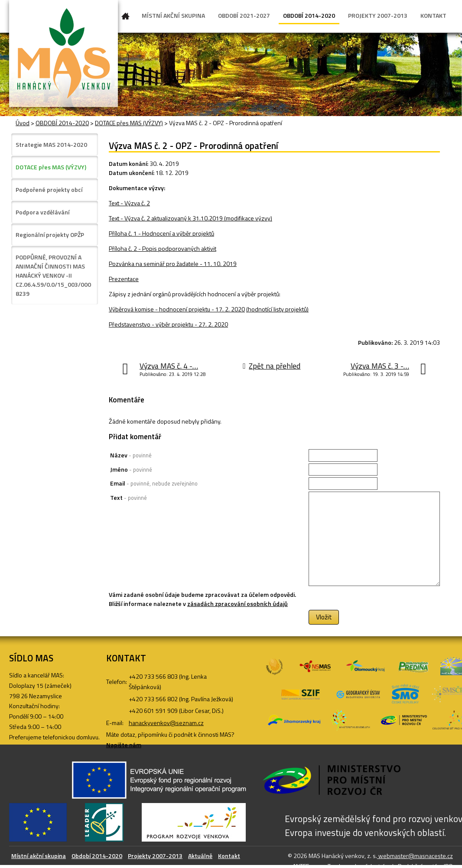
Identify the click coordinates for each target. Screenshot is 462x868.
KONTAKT (433, 15)
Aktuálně (200, 856)
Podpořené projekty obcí (49, 189)
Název (131, 455)
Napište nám (124, 745)
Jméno (131, 469)
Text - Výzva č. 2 (129, 203)
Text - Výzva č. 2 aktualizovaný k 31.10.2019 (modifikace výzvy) (190, 218)
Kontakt (229, 856)
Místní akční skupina (39, 856)
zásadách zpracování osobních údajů (238, 604)
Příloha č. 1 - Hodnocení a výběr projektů (161, 233)
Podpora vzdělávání (42, 212)
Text (129, 497)
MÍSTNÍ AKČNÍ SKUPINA (173, 15)
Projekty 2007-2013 (155, 856)
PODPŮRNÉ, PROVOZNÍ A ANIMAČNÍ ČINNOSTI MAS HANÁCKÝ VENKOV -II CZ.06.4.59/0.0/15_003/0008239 (53, 275)
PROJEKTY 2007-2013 (378, 15)
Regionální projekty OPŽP (50, 235)
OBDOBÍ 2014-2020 (309, 15)
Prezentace (124, 279)
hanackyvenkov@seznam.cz (166, 723)
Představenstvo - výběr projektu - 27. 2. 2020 (168, 324)
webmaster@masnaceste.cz (415, 856)
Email (154, 483)
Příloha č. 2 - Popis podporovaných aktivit (163, 248)
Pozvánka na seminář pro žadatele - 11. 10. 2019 (173, 264)
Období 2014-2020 (97, 856)
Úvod (126, 18)
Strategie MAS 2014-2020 (51, 144)
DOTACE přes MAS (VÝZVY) (129, 123)
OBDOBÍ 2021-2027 (244, 15)
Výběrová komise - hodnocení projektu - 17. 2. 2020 (177, 309)
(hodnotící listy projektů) (277, 309)
